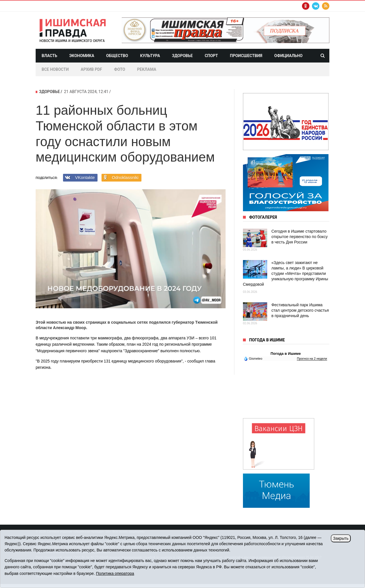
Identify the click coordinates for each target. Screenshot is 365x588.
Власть (49, 56)
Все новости (55, 69)
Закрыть (341, 538)
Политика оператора (115, 573)
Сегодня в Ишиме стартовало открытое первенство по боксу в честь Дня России (300, 237)
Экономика (82, 56)
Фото (120, 69)
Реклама (147, 69)
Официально (288, 56)
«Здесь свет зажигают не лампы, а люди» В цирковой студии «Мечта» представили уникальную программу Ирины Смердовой (286, 273)
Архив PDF (91, 69)
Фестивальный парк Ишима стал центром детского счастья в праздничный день (300, 310)
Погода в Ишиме (286, 354)
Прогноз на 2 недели (312, 359)
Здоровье (182, 56)
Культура (150, 56)
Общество (117, 56)
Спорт (211, 56)
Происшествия (246, 56)
